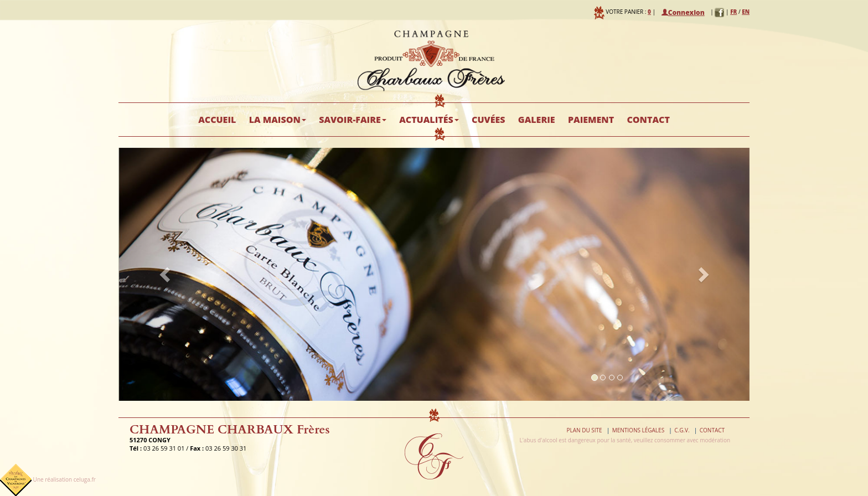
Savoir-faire (353, 120)
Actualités (429, 120)
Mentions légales (638, 430)
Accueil (217, 120)
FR (733, 12)
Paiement (591, 120)
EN (746, 12)
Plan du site (584, 430)
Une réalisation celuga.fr (64, 479)
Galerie (537, 120)
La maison (278, 120)
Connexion (683, 12)
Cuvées (488, 120)
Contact (648, 120)
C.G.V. (682, 430)
